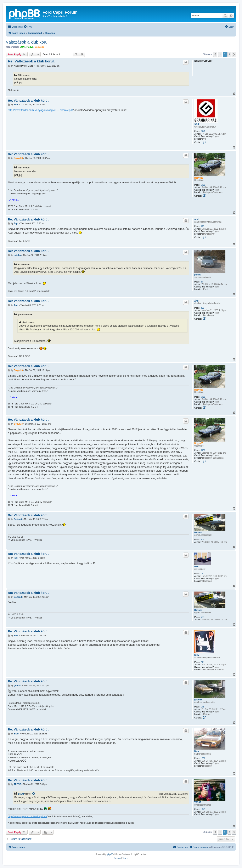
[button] (215, 54)
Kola (197, 655)
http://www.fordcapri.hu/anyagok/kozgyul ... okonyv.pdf (40, 110)
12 (202, 574)
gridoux (198, 700)
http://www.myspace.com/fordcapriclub (27, 816)
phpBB (110, 854)
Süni (197, 124)
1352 (203, 758)
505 (202, 540)
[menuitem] (28, 27)
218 (202, 662)
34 (202, 282)
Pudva (30, 47)
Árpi (196, 219)
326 (202, 226)
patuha (198, 275)
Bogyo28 (39, 47)
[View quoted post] (34, 794)
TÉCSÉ (198, 802)
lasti (196, 567)
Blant (197, 751)
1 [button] (220, 54)
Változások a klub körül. (28, 42)
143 (202, 707)
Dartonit (198, 533)
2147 (203, 131)
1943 (203, 809)
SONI (22, 47)
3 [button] (229, 54)
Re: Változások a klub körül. (31, 61)
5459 (203, 185)
